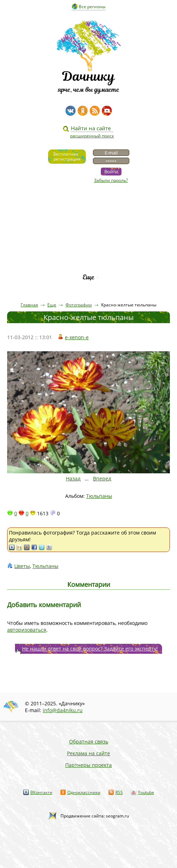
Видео (89, 204)
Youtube (146, 792)
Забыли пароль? (111, 180)
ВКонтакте (41, 792)
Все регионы (92, 7)
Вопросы (88, 241)
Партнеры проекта (88, 765)
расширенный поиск (92, 136)
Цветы (22, 566)
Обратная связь (89, 741)
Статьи (88, 217)
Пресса (89, 229)
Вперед (102, 478)
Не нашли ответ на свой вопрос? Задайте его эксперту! (90, 649)
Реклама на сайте (88, 753)
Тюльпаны (99, 496)
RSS (119, 792)
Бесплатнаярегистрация (67, 156)
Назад (73, 478)
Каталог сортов (88, 253)
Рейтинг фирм (89, 265)
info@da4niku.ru (63, 710)
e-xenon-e (77, 337)
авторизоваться (27, 630)
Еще (88, 277)
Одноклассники (84, 792)
